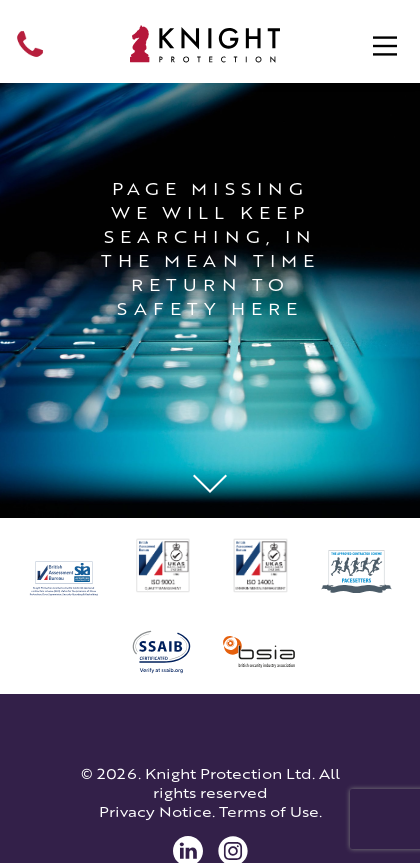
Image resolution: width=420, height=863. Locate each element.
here (266, 309)
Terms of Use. (270, 811)
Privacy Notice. (157, 811)
